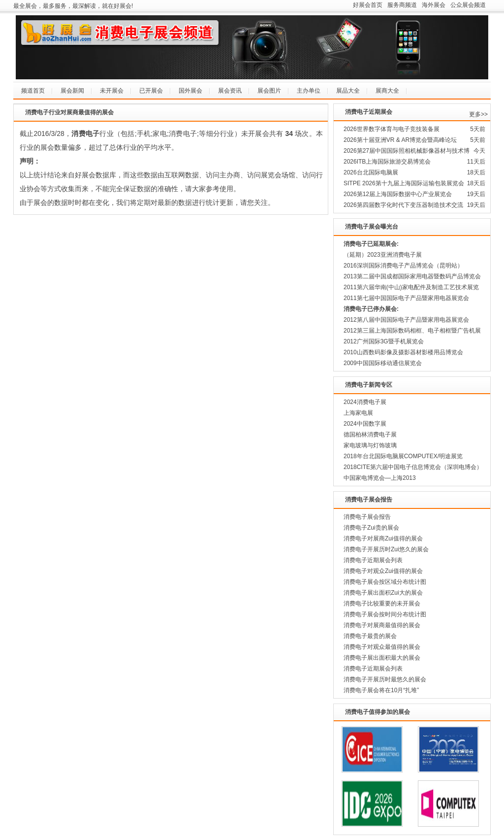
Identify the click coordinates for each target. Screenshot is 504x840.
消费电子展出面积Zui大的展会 (383, 593)
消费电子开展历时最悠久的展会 (385, 679)
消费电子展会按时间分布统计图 (385, 614)
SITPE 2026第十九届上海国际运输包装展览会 (404, 183)
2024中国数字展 (365, 424)
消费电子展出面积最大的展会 (382, 658)
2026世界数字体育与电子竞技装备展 (392, 129)
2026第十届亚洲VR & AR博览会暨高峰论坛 (400, 140)
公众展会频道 (468, 5)
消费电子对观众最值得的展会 (382, 647)
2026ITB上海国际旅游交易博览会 (387, 162)
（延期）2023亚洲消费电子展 (383, 255)
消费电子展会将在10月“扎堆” (381, 690)
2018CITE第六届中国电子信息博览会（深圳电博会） (413, 467)
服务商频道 (402, 5)
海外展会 (434, 5)
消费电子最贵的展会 (370, 636)
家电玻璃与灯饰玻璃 (370, 445)
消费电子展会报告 (367, 517)
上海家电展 (358, 413)
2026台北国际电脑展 (371, 172)
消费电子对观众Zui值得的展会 (383, 571)
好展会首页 (368, 5)
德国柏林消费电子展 (370, 435)
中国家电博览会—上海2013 (380, 478)
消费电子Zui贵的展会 (371, 528)
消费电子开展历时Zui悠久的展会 (386, 549)
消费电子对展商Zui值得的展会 (383, 538)
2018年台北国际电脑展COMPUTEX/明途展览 (403, 456)
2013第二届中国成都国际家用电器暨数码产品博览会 (412, 276)
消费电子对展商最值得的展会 (382, 625)
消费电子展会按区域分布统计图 (385, 582)
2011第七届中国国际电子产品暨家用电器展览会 (406, 298)
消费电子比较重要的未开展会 (382, 604)
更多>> (478, 114)
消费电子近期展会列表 (373, 560)
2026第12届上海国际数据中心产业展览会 (398, 194)
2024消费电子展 (365, 402)
